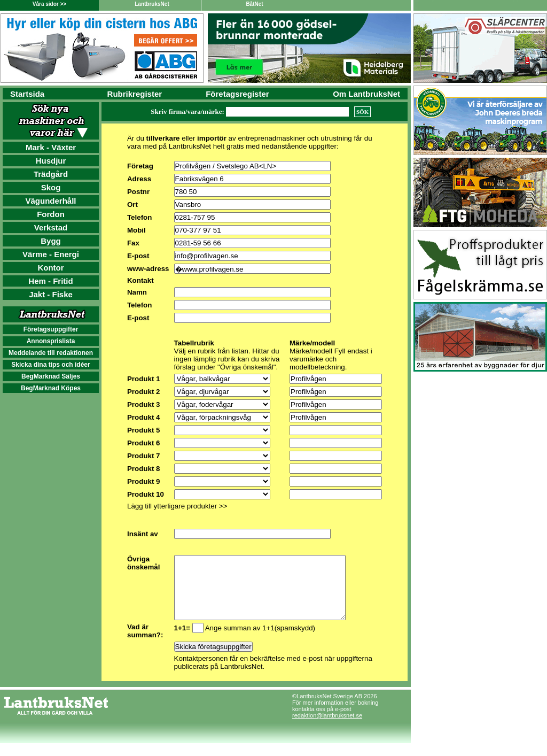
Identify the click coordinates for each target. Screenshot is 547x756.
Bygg (51, 241)
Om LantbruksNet (366, 94)
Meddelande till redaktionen (51, 353)
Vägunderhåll (50, 201)
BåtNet (254, 4)
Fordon (51, 214)
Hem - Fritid (50, 281)
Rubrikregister (135, 94)
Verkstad (51, 227)
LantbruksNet (152, 4)
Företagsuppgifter (51, 329)
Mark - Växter (51, 147)
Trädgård (51, 174)
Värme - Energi (51, 254)
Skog (51, 187)
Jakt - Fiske (51, 294)
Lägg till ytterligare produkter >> (177, 506)
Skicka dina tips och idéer (50, 365)
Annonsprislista (51, 341)
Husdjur (51, 161)
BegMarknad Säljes (51, 376)
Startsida (27, 94)
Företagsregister (237, 94)
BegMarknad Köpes (51, 388)
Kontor (50, 268)
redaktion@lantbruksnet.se (327, 728)
